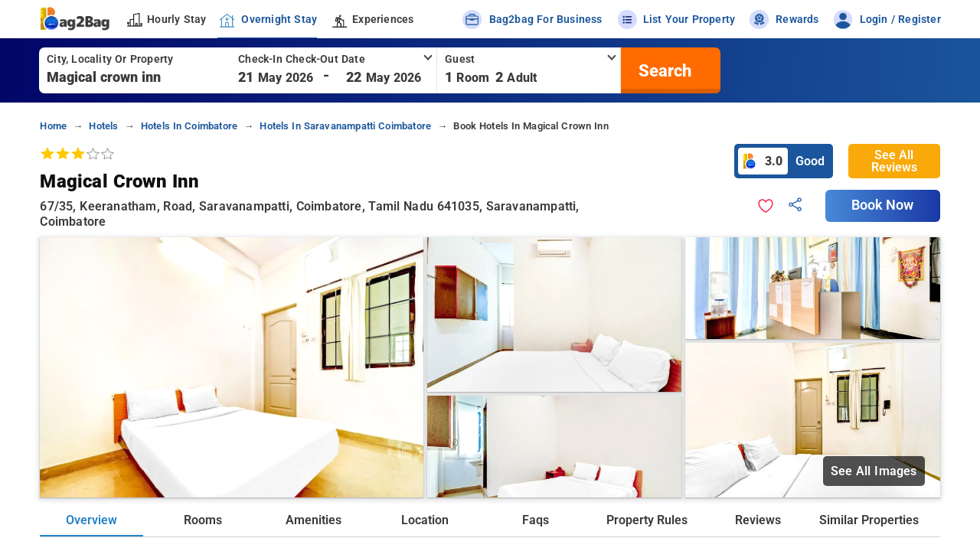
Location (425, 520)
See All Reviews (894, 161)
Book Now (883, 205)
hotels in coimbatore (189, 126)
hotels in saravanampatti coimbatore (345, 126)
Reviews (758, 520)
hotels (103, 126)
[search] (663, 70)
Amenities (314, 520)
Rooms (203, 520)
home (53, 126)
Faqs (536, 520)
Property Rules (647, 520)
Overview (91, 520)
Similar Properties (869, 520)
